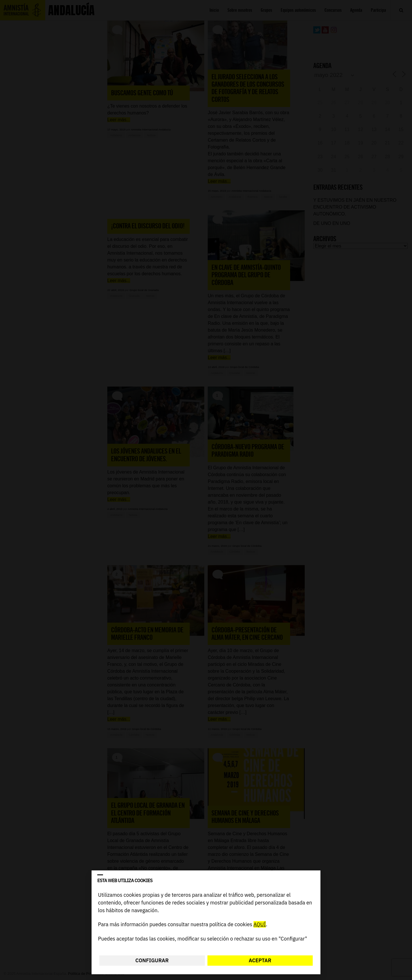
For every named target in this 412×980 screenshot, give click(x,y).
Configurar (152, 960)
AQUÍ (260, 925)
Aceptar (260, 960)
